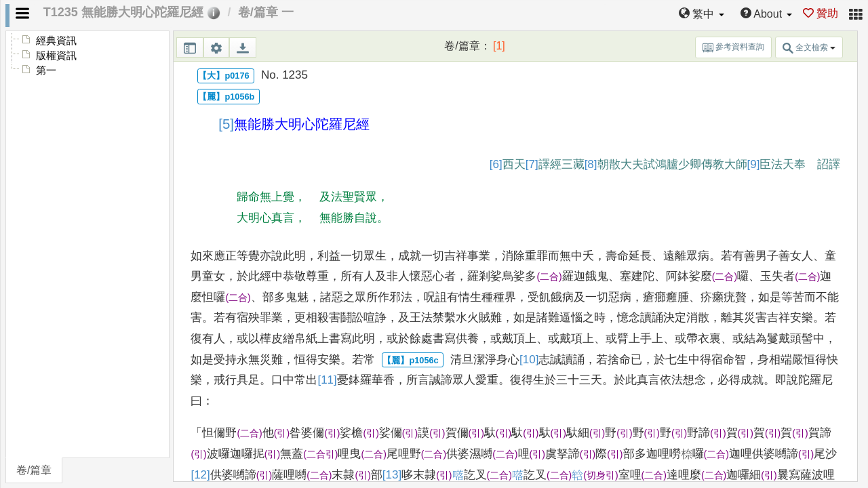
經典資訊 (56, 41)
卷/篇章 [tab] (34, 470)
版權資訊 (56, 56)
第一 (46, 70)
